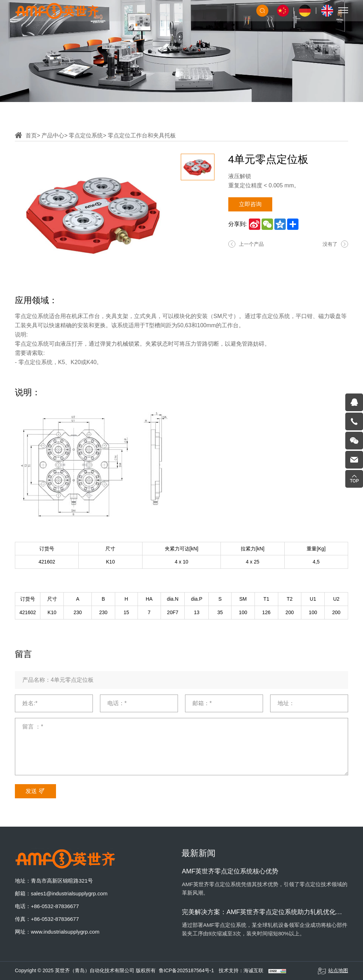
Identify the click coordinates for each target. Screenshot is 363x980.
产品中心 (53, 135)
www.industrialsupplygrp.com (65, 932)
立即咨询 (250, 204)
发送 (35, 791)
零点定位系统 (86, 135)
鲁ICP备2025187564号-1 (186, 970)
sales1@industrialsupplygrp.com (69, 893)
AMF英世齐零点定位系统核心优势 (230, 871)
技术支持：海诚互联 (241, 970)
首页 (31, 135)
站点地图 (333, 971)
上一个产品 (251, 244)
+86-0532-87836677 (55, 906)
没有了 (330, 244)
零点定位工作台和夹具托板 (142, 135)
